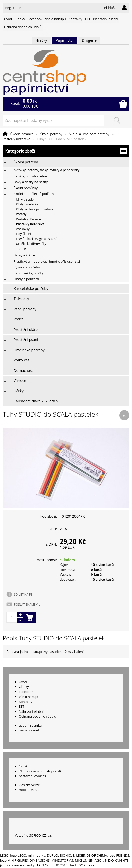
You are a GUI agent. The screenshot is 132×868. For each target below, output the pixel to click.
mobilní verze (29, 790)
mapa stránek (29, 730)
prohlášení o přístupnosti (42, 771)
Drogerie (89, 40)
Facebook (35, 19)
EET (88, 19)
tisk (25, 766)
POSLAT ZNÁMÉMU (27, 604)
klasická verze (29, 785)
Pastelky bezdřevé (16, 139)
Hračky (41, 40)
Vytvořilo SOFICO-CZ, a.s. (34, 835)
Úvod (8, 19)
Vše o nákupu (55, 19)
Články (20, 19)
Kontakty (76, 19)
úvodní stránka (30, 725)
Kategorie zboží (66, 151)
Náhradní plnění (106, 19)
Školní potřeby (51, 134)
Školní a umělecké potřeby (89, 134)
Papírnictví (64, 40)
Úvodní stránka (22, 134)
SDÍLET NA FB (23, 594)
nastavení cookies (32, 776)
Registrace (13, 8)
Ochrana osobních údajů (23, 27)
